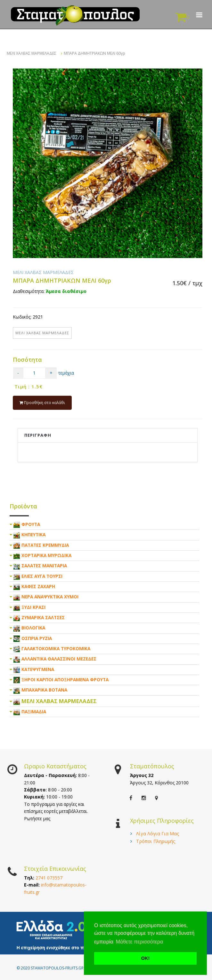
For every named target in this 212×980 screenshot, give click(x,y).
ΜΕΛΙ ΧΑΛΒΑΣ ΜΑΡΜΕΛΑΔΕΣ (32, 53)
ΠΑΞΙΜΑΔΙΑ (34, 712)
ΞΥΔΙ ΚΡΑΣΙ (33, 607)
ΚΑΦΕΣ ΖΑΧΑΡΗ (38, 586)
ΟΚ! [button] (145, 958)
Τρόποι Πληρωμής (156, 841)
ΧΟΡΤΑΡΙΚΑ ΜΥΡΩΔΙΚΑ (46, 555)
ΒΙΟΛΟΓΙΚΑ (33, 628)
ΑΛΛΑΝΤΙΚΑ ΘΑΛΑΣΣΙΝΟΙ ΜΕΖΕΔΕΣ (59, 659)
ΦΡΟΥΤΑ (31, 524)
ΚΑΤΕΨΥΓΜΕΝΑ (38, 669)
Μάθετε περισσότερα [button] (140, 942)
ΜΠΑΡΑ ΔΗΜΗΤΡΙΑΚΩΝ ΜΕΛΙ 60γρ (94, 53)
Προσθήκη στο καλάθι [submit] (42, 403)
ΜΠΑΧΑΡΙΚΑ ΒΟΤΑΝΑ (44, 690)
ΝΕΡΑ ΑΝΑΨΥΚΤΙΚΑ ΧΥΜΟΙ (50, 597)
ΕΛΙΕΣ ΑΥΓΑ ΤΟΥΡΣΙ (42, 576)
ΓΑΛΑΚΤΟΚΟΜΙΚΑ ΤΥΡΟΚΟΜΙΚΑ (56, 648)
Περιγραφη (38, 435)
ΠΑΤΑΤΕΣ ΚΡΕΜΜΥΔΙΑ (45, 545)
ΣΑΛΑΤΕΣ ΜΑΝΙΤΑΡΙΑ (44, 566)
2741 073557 (49, 878)
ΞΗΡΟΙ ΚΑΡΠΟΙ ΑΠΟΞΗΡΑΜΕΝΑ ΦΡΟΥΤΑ (65, 680)
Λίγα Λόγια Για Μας (158, 834)
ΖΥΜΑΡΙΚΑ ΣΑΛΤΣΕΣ (43, 617)
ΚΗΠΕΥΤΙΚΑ (33, 535)
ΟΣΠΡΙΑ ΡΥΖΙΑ (37, 638)
